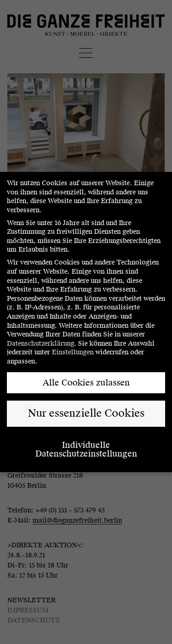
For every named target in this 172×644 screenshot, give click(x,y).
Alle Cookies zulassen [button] (86, 383)
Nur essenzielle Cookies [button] (86, 413)
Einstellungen (73, 352)
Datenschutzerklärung (40, 344)
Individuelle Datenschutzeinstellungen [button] (86, 449)
